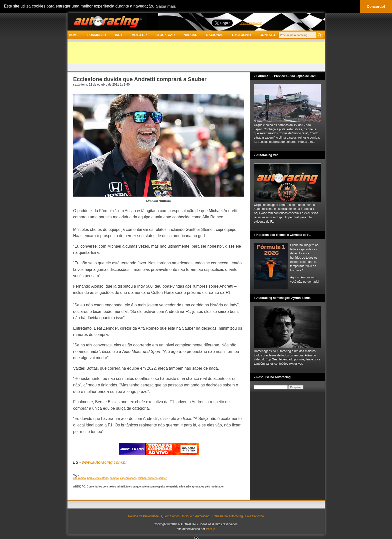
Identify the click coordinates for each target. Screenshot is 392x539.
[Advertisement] (196, 53)
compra (114, 478)
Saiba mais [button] (166, 6)
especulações (128, 478)
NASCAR (190, 35)
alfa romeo (80, 478)
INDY (119, 35)
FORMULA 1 (97, 35)
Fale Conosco (254, 516)
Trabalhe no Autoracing (227, 516)
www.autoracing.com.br (104, 462)
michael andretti (148, 478)
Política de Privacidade (143, 516)
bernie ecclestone (98, 478)
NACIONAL (215, 35)
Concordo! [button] (376, 7)
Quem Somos (170, 516)
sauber (163, 478)
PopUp (211, 529)
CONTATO (267, 35)
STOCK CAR (165, 35)
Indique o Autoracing (196, 516)
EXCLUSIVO (241, 35)
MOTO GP (139, 35)
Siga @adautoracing (251, 23)
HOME (74, 35)
